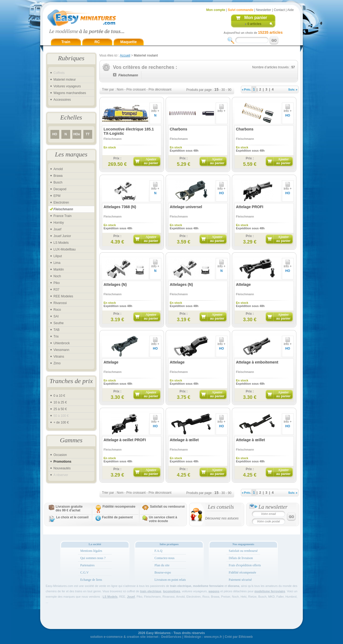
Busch (58, 182)
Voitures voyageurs (67, 86)
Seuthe (59, 323)
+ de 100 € (61, 422)
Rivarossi (60, 303)
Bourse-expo (163, 572)
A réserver (61, 475)
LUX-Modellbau (65, 249)
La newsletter (273, 507)
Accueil (125, 55)
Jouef (57, 229)
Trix (56, 336)
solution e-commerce (107, 637)
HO (55, 134)
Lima (57, 263)
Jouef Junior (62, 236)
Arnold (58, 169)
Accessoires (62, 100)
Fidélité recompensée (119, 507)
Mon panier (256, 18)
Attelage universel (186, 207)
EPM (57, 196)
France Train (63, 216)
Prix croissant (136, 89)
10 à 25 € (60, 402)
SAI (56, 316)
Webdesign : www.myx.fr (203, 637)
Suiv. (293, 89)
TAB (57, 330)
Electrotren (61, 203)
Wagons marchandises (70, 93)
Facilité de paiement (118, 517)
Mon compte (216, 10)
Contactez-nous (165, 558)
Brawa (58, 176)
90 (230, 90)
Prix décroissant (160, 89)
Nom (120, 89)
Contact (279, 10)
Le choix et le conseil (72, 517)
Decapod (60, 189)
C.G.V (85, 572)
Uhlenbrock (62, 343)
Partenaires (87, 565)
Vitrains (59, 357)
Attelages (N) (115, 284)
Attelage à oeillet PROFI (125, 440)
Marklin (59, 269)
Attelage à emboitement (257, 362)
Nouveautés (62, 468)
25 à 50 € (60, 409)
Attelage (243, 284)
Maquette (128, 42)
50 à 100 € (61, 416)
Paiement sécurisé (240, 580)
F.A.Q (159, 551)
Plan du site (162, 565)
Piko (57, 283)
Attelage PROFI (250, 207)
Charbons (179, 129)
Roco (57, 310)
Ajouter (151, 161)
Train (66, 42)
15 (217, 89)
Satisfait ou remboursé (167, 507)
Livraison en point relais (170, 580)
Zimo (57, 363)
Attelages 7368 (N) (120, 207)
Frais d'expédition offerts (245, 565)
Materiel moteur (65, 80)
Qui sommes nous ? (93, 558)
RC (97, 42)
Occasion (60, 455)
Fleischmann (63, 209)
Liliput (58, 256)
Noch (57, 276)
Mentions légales (91, 551)
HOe (77, 134)
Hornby (59, 223)
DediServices (171, 637)
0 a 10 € (59, 396)
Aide (290, 10)
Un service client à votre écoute (163, 519)
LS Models (61, 243)
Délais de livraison (241, 558)
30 (223, 90)
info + (155, 109)
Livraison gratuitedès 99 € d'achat (69, 508)
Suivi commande (241, 10)
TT (88, 134)
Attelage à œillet (184, 440)
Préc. (247, 89)
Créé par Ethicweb (239, 637)
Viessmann (61, 350)
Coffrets (59, 73)
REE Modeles (63, 296)
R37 (57, 290)
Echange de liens (91, 580)
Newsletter (264, 10)
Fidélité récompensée (243, 572)
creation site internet (143, 637)
